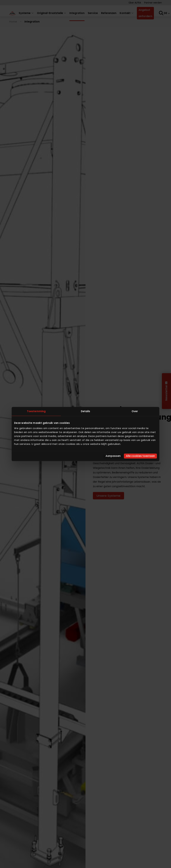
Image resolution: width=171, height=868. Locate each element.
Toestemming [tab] (36, 411)
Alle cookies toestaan (140, 456)
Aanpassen (113, 456)
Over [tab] (135, 411)
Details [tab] (86, 411)
